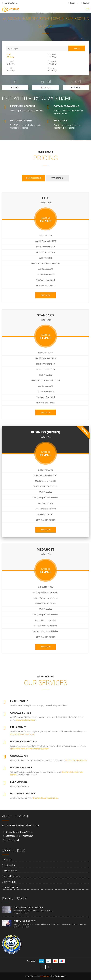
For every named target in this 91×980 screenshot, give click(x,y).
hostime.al (44, 976)
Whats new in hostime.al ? (28, 907)
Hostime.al (19, 913)
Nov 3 (27, 927)
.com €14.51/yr (50, 69)
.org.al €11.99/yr (9, 63)
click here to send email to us (22, 734)
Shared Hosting (11, 871)
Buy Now (46, 295)
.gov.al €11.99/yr (50, 56)
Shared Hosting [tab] (34, 178)
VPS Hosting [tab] (57, 178)
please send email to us (26, 720)
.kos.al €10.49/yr (9, 69)
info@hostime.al (10, 3)
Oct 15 (27, 913)
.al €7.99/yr (9, 56)
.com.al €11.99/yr (50, 63)
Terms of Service (11, 887)
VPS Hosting (9, 865)
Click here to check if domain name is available (29, 749)
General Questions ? (25, 921)
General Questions (12, 876)
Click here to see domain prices (45, 798)
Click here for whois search (76, 760)
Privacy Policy (10, 882)
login (72, 3)
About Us (8, 860)
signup (85, 3)
